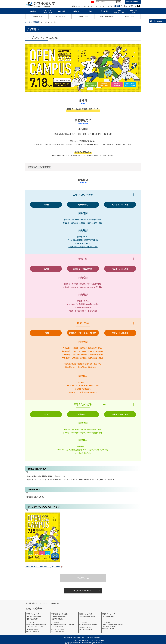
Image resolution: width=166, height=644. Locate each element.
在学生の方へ (60, 17)
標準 (118, 7)
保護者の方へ (83, 17)
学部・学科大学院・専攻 (47, 12)
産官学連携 (105, 12)
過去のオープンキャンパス (83, 591)
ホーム (28, 22)
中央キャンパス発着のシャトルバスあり (83, 247)
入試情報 (76, 12)
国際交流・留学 (133, 12)
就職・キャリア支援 (119, 12)
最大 (125, 7)
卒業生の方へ (129, 17)
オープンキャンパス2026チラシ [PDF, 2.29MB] (43, 566)
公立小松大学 (44, 4)
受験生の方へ (37, 17)
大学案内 (33, 12)
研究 (90, 12)
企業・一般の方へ (107, 17)
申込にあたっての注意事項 (39, 167)
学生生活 (61, 12)
